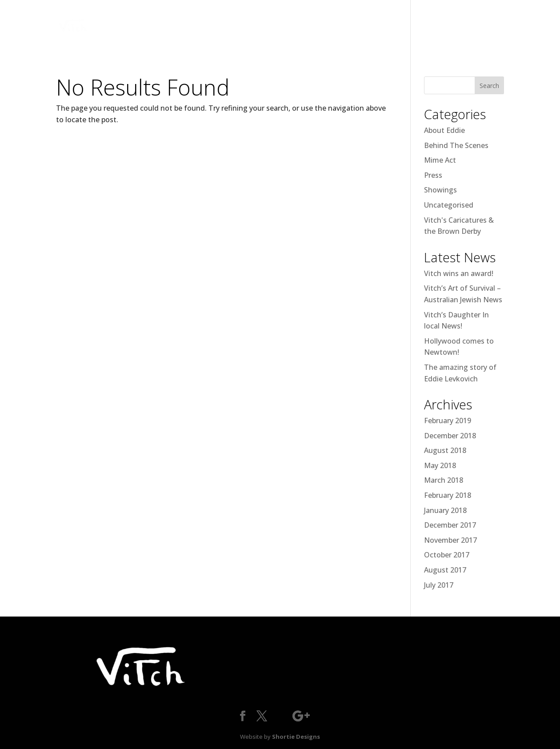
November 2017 (450, 540)
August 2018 (445, 450)
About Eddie (444, 130)
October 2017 (447, 555)
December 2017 (450, 525)
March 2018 (444, 480)
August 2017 (445, 570)
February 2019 (448, 421)
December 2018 (450, 436)
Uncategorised (449, 205)
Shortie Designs (296, 737)
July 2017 (439, 585)
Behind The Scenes (456, 145)
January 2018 (445, 510)
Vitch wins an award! (459, 273)
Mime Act (440, 160)
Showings (440, 190)
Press (433, 175)
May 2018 (440, 465)
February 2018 (448, 495)
